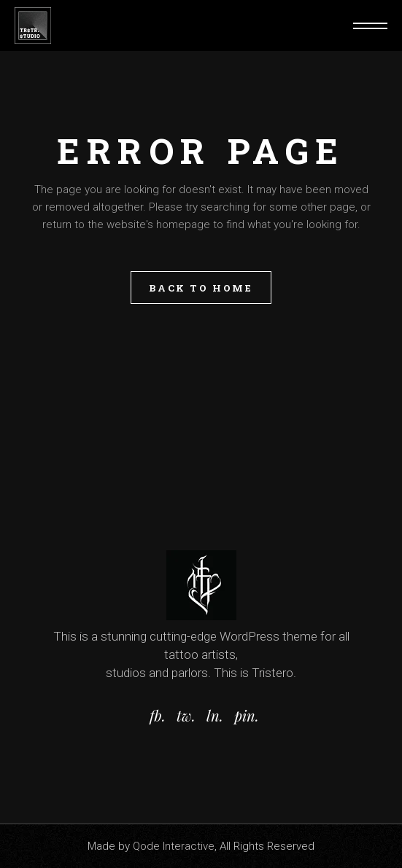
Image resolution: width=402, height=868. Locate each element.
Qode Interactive (174, 846)
